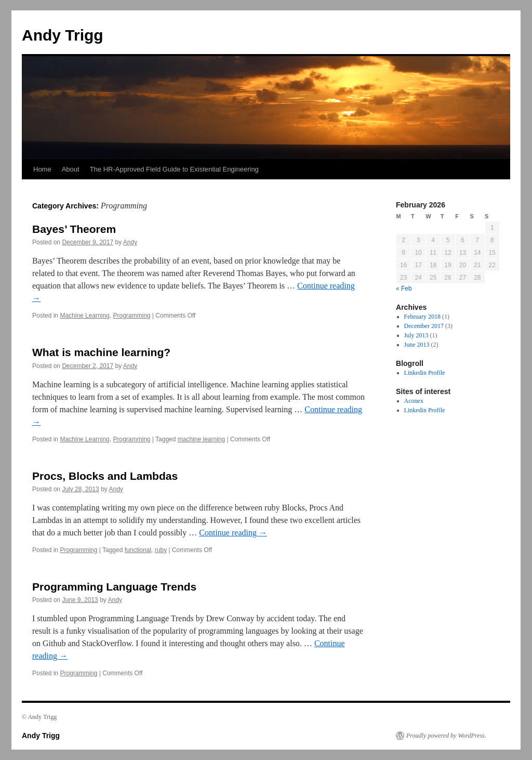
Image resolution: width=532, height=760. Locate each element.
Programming (131, 316)
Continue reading (233, 533)
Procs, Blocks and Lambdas (105, 476)
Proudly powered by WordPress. (446, 736)
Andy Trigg (63, 35)
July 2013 (416, 335)
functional (138, 550)
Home (42, 169)
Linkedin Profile (425, 373)
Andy (130, 242)
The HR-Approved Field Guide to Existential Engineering (174, 169)
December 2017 (424, 326)
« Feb (404, 289)
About (71, 169)
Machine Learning (84, 316)
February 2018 (422, 317)
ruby (161, 550)
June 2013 (417, 345)
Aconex (414, 401)
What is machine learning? (101, 352)
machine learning (201, 439)
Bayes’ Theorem (74, 229)
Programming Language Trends (114, 587)
